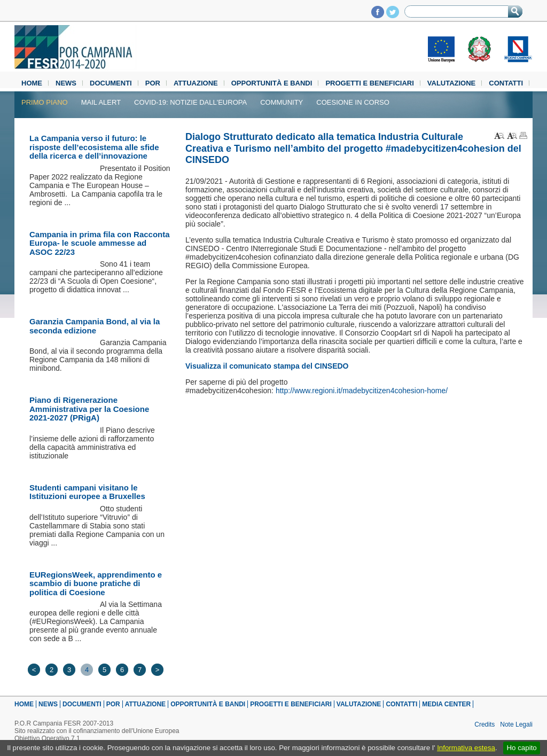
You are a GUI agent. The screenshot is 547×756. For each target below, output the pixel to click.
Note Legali (516, 724)
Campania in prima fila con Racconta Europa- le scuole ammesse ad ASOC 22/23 (100, 243)
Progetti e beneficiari (369, 83)
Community (282, 102)
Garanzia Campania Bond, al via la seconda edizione (95, 326)
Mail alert (101, 102)
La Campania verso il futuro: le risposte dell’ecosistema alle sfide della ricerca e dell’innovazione (94, 147)
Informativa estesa (466, 748)
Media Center (446, 704)
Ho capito (521, 748)
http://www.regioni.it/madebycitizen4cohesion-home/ (362, 391)
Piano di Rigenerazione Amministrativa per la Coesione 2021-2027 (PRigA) (89, 409)
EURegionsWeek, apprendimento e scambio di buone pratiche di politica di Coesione (96, 583)
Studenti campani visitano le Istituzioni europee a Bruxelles (87, 492)
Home (32, 83)
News (66, 83)
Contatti (506, 83)
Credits (485, 724)
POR (153, 83)
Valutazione (452, 83)
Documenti (111, 83)
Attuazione (196, 83)
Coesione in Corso (353, 102)
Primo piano (45, 102)
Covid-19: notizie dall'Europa (190, 102)
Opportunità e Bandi (272, 83)
